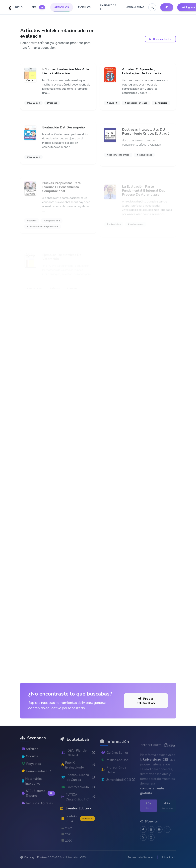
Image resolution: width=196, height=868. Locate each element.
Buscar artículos (160, 39)
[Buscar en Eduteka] (152, 7)
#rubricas (52, 103)
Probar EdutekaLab (146, 712)
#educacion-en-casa (136, 103)
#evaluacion (33, 103)
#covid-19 (112, 103)
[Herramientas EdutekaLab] (167, 7)
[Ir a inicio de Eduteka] (8, 7)
